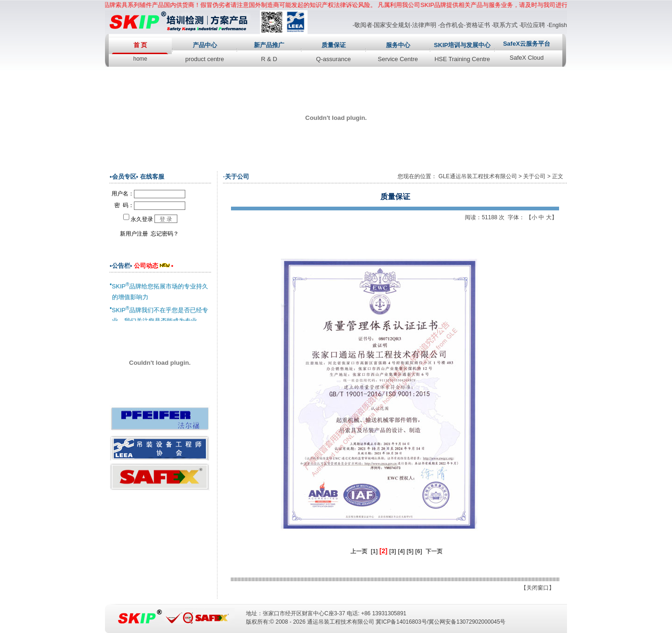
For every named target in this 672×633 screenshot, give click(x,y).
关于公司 (534, 176)
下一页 (434, 551)
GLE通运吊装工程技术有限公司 (478, 176)
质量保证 (334, 45)
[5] (410, 551)
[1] (374, 551)
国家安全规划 (392, 25)
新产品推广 (269, 45)
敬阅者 (363, 25)
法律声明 (424, 25)
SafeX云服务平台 (527, 44)
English (558, 25)
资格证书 (478, 25)
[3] (393, 551)
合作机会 (452, 25)
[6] (419, 551)
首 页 (140, 45)
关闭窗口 (538, 588)
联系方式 (505, 25)
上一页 (359, 551)
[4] (402, 551)
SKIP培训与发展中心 (462, 45)
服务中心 (398, 45)
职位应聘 (533, 25)
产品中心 (205, 45)
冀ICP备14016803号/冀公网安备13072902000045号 (441, 622)
